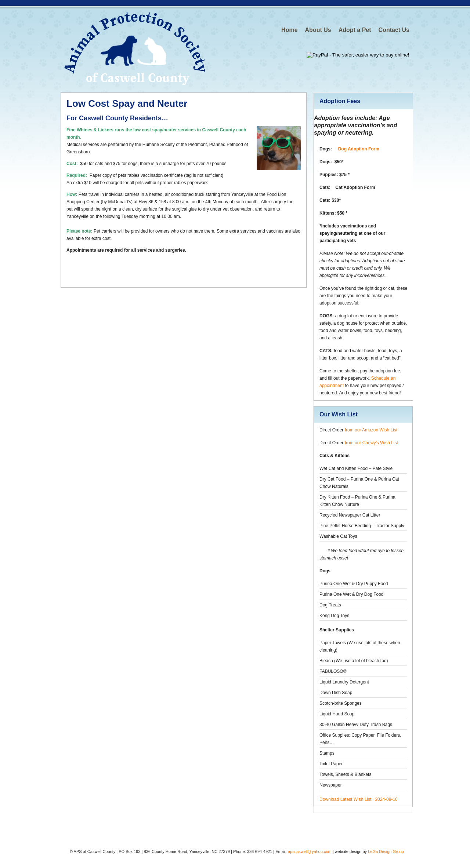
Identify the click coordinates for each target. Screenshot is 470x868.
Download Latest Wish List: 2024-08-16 (359, 799)
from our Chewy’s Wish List (371, 443)
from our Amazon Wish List (371, 430)
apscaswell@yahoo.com (310, 851)
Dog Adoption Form (359, 149)
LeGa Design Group (386, 851)
